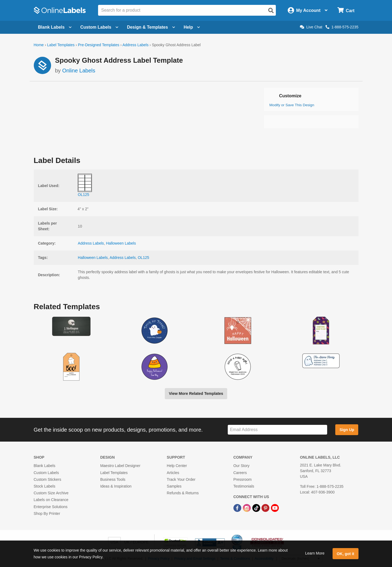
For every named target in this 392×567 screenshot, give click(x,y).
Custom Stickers (48, 479)
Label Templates (61, 45)
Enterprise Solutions (51, 507)
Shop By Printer (47, 513)
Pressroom (243, 479)
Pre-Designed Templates (98, 45)
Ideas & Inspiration (116, 486)
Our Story (242, 466)
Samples (174, 486)
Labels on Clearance (51, 500)
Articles (173, 473)
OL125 (143, 258)
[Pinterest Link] (266, 508)
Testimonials (244, 486)
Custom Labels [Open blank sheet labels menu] (99, 27)
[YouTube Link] (275, 508)
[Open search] (271, 11)
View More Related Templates (196, 393)
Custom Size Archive (51, 493)
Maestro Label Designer (120, 466)
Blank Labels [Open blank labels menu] (55, 27)
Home (39, 45)
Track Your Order (181, 479)
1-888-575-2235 (342, 27)
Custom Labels (46, 473)
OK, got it (345, 554)
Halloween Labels (121, 243)
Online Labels (79, 71)
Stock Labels (45, 486)
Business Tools (113, 479)
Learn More (315, 553)
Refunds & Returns (183, 493)
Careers (240, 473)
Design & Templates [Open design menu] (151, 27)
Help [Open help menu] (192, 27)
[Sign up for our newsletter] (277, 430)
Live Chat (311, 27)
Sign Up (347, 430)
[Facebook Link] (238, 508)
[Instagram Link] (247, 508)
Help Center (177, 466)
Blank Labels (45, 466)
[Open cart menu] (346, 10)
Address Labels (135, 45)
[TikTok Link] (257, 508)
